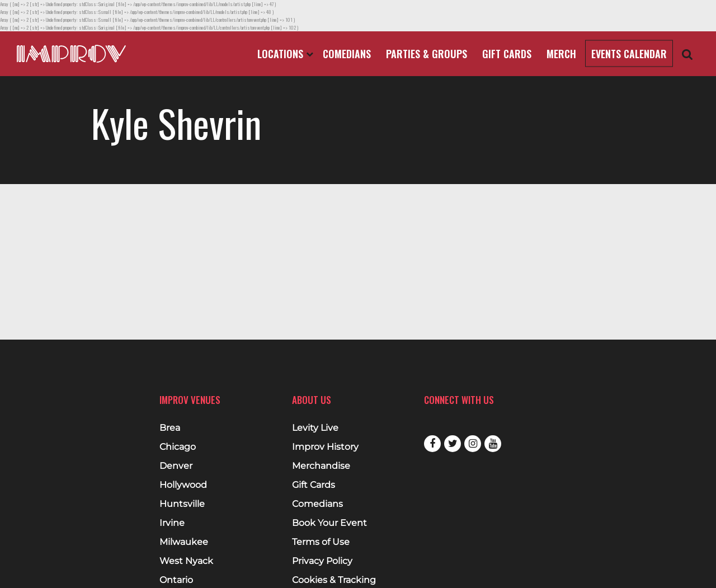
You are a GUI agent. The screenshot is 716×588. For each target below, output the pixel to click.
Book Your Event (329, 523)
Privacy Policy (322, 561)
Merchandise (321, 466)
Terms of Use (321, 542)
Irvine (172, 523)
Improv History (325, 447)
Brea (170, 428)
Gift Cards (507, 54)
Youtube (493, 444)
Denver (176, 466)
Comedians (347, 54)
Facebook (432, 444)
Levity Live (315, 428)
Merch (561, 54)
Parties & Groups (427, 54)
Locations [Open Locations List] (285, 54)
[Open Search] (687, 54)
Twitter (453, 444)
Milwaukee (184, 542)
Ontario (176, 580)
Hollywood (183, 485)
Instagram (473, 444)
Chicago (178, 447)
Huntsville (182, 504)
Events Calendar (629, 54)
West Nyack (186, 561)
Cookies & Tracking (334, 580)
